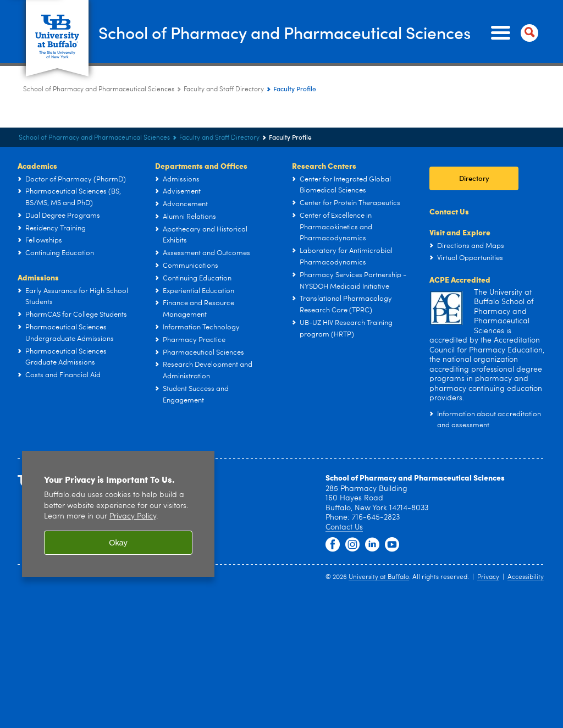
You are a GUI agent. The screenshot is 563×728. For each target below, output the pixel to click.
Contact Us (449, 211)
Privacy (488, 577)
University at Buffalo (379, 577)
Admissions (38, 277)
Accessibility (526, 577)
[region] (118, 514)
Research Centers (324, 166)
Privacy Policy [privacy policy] (133, 517)
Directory (474, 178)
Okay (118, 543)
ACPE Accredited (460, 279)
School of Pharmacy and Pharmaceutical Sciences (285, 32)
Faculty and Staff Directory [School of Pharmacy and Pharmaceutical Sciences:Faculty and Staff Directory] (224, 90)
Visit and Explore (460, 232)
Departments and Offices (201, 166)
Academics (37, 166)
